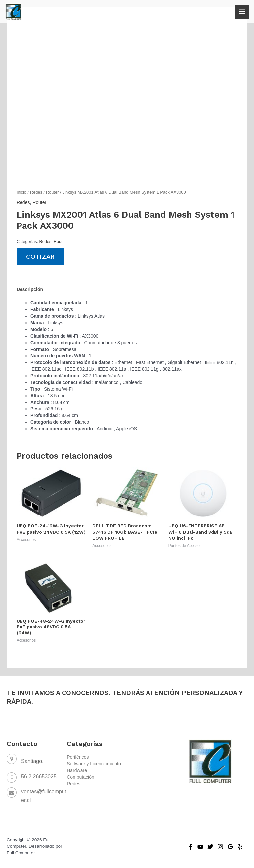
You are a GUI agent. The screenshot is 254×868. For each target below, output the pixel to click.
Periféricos (78, 757)
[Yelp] (240, 847)
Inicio (21, 192)
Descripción (30, 289)
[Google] (230, 847)
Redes (36, 192)
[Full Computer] (13, 11)
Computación (81, 777)
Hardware (77, 770)
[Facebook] (190, 847)
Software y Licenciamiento (94, 764)
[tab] (30, 289)
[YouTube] (200, 847)
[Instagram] (220, 847)
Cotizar (40, 257)
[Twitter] (210, 847)
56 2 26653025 (39, 776)
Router (52, 192)
